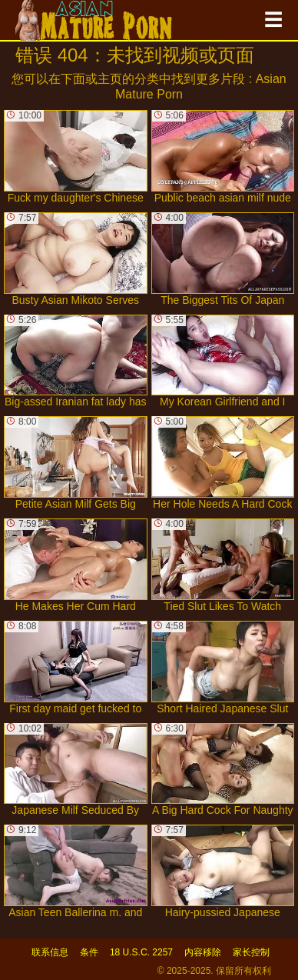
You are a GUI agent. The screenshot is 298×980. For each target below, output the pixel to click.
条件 (89, 952)
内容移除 (203, 952)
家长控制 (251, 952)
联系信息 (50, 952)
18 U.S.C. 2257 (141, 952)
